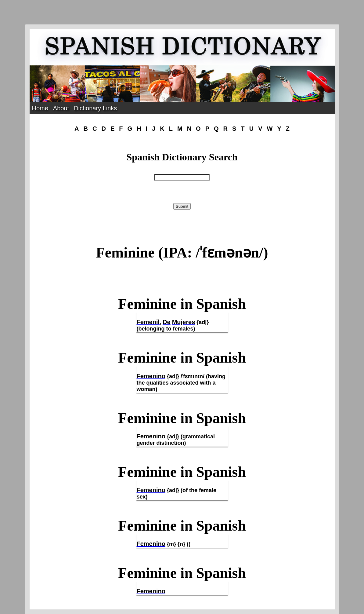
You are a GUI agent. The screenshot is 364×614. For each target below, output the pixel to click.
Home (40, 108)
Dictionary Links (95, 108)
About (61, 108)
